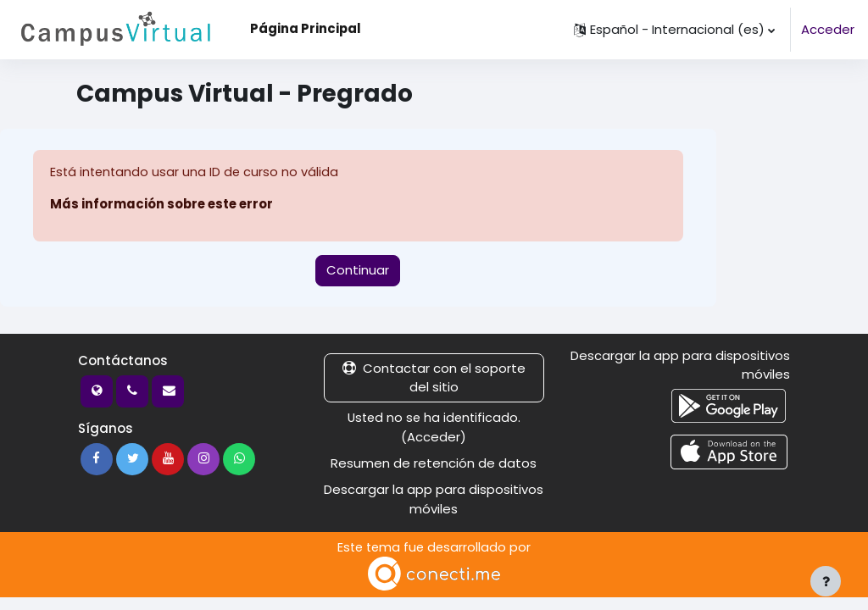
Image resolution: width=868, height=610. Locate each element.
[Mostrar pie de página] (826, 581)
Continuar (358, 270)
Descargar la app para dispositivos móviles (434, 499)
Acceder (828, 29)
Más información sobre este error (161, 205)
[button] (674, 30)
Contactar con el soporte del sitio (434, 377)
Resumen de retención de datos (434, 463)
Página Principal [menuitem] (306, 28)
